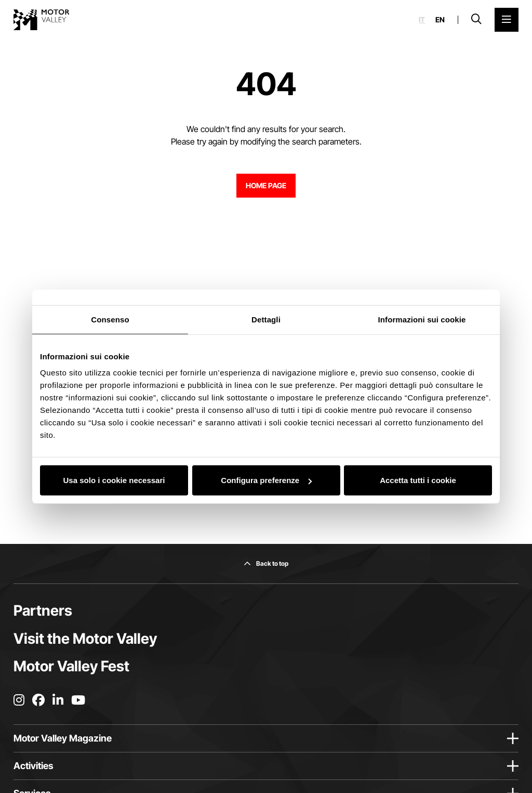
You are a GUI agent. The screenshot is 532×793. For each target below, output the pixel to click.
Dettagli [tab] (266, 319)
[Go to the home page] (42, 20)
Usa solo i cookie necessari (114, 480)
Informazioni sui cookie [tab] (422, 319)
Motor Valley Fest (71, 666)
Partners (43, 610)
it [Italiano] (422, 20)
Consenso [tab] (110, 319)
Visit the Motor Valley (85, 639)
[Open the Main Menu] (507, 20)
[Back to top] (266, 564)
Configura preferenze (266, 480)
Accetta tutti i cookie (418, 480)
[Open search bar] (476, 20)
